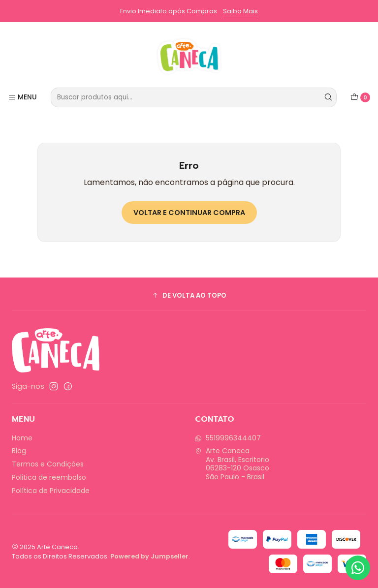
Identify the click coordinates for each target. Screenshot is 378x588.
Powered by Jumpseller (149, 556)
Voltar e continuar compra (189, 213)
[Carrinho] (360, 97)
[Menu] (22, 97)
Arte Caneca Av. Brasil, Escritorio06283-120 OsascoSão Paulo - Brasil (232, 464)
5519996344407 (228, 438)
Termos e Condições (48, 464)
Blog (19, 451)
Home (22, 438)
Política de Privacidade (51, 491)
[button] (189, 295)
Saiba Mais (240, 11)
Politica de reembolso (49, 477)
